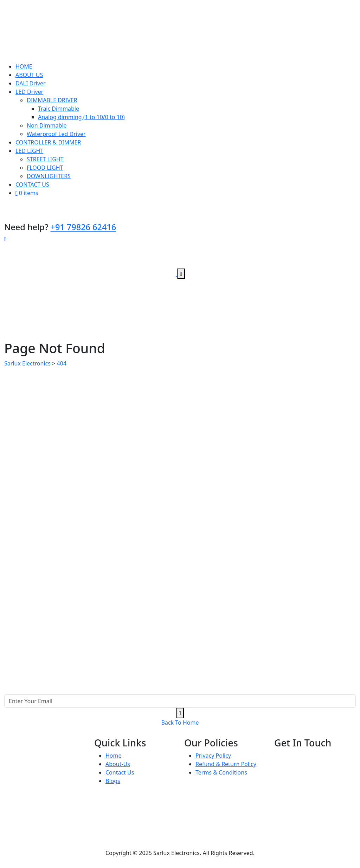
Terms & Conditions (221, 772)
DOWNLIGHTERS (49, 176)
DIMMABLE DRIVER (52, 100)
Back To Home (180, 723)
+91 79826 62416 (83, 227)
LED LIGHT (29, 151)
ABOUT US (29, 75)
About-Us (118, 764)
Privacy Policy (213, 756)
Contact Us (120, 772)
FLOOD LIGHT (45, 168)
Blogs (113, 781)
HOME (24, 66)
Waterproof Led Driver (56, 134)
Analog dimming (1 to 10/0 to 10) (81, 117)
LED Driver (29, 92)
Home (114, 756)
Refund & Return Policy (226, 764)
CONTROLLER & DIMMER (48, 142)
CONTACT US (32, 184)
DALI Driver (31, 83)
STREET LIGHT (45, 159)
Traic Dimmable (59, 109)
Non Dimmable (47, 125)
